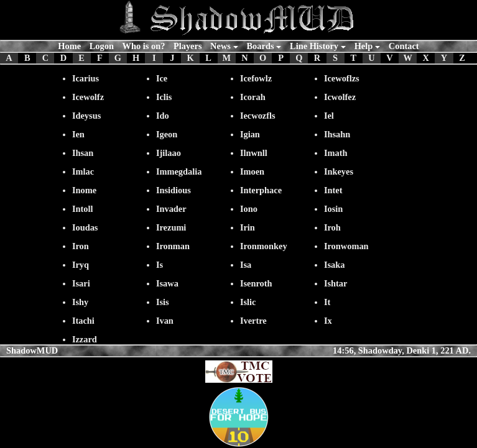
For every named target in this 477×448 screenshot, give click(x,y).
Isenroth (256, 283)
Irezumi (171, 227)
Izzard (85, 339)
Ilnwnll (254, 153)
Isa (246, 265)
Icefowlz (256, 78)
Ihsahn (337, 134)
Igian (250, 134)
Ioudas (85, 227)
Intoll (83, 209)
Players (188, 46)
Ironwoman (346, 246)
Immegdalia (179, 171)
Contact (404, 46)
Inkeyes (339, 171)
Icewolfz (88, 97)
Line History (314, 46)
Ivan (165, 321)
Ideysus (86, 116)
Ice (162, 78)
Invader (171, 209)
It (327, 302)
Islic (248, 302)
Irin (248, 227)
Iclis (164, 97)
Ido (163, 116)
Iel (329, 116)
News (220, 46)
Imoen (252, 171)
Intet (333, 190)
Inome (84, 190)
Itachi (83, 321)
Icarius (86, 78)
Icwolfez (340, 97)
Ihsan (83, 153)
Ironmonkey (264, 246)
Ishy (80, 302)
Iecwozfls (258, 116)
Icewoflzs (342, 78)
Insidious (174, 190)
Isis (163, 302)
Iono (249, 209)
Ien (78, 134)
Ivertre (253, 321)
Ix (328, 321)
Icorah (253, 97)
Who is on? (144, 46)
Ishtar (336, 283)
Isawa (167, 283)
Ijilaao (169, 153)
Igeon (167, 134)
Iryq (81, 265)
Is (160, 265)
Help (364, 46)
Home (69, 46)
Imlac (83, 171)
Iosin (333, 209)
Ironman (173, 246)
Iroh (332, 227)
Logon (102, 46)
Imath (336, 153)
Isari (81, 283)
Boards (261, 46)
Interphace (261, 190)
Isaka (335, 265)
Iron (81, 246)
